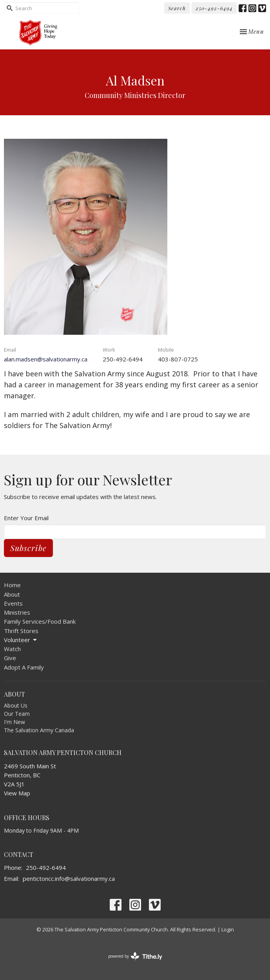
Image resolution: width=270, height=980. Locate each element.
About (12, 594)
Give (10, 658)
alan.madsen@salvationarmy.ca (46, 359)
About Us (16, 705)
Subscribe (28, 548)
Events (13, 603)
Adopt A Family (24, 667)
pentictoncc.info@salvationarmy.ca (69, 878)
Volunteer (21, 640)
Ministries (17, 612)
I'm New (14, 722)
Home (12, 585)
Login (228, 929)
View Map (17, 793)
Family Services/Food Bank (40, 621)
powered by (135, 956)
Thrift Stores (21, 631)
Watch (12, 649)
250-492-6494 (214, 8)
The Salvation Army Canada (39, 730)
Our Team (17, 714)
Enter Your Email (26, 518)
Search (177, 8)
